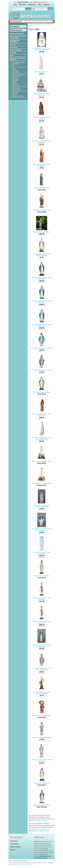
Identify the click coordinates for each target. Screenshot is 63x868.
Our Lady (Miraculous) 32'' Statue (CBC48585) (42, 272)
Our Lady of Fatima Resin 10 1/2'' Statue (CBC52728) (42, 432)
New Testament (16, 90)
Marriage (14, 82)
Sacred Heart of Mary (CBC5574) (42, 732)
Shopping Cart (32, 5)
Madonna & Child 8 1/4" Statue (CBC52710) (42, 136)
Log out (13, 850)
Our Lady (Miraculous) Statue (42, 386)
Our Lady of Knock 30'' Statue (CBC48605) (42, 547)
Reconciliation (16, 85)
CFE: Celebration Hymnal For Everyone (18, 37)
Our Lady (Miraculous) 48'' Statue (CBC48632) (42, 319)
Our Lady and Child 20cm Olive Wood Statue (42, 409)
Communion (15, 78)
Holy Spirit (14, 94)
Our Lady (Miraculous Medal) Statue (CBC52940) (42, 249)
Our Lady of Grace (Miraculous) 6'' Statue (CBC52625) (42, 524)
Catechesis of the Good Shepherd (17, 59)
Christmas (14, 70)
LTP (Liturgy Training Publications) (18, 63)
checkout (50, 9)
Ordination (14, 83)
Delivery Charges (13, 861)
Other (12, 55)
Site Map (25, 865)
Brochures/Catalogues (17, 34)
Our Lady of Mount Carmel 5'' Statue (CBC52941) (42, 687)
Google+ (30, 865)
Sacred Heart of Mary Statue (42, 777)
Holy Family (15, 93)
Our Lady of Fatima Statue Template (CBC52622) (42, 500)
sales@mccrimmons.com (39, 2)
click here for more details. (40, 821)
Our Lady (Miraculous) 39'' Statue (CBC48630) (42, 296)
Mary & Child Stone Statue (42, 226)
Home (15, 5)
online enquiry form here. (43, 831)
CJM (13, 66)
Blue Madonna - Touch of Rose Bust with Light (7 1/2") (42, 43)
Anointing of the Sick (18, 75)
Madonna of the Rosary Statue (42, 204)
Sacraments (14, 47)
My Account (22, 5)
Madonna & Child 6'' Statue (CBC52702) (42, 89)
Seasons (13, 45)
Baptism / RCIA (16, 77)
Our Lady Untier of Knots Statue (42, 710)
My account (14, 841)
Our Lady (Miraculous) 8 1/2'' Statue (42, 342)
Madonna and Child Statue (42, 182)
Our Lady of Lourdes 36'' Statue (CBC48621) (42, 616)
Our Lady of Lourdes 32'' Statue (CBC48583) (42, 593)
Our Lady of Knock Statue (42, 570)
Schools (37, 24)
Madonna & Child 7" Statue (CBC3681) (42, 112)
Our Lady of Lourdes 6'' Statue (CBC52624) (42, 640)
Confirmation (15, 80)
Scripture (13, 53)
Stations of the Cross (18, 96)
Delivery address (16, 847)
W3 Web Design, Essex (16, 865)
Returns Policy (23, 861)
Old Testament (16, 88)
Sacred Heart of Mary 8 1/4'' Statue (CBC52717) (42, 754)
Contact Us (46, 5)
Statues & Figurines (45, 24)
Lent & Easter (15, 72)
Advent (13, 69)
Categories (31, 24)
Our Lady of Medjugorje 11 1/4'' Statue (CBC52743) (42, 663)
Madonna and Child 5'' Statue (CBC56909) (42, 159)
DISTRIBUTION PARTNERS (15, 41)
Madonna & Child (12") (42, 66)
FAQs (39, 5)
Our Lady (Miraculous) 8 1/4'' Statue (42, 364)
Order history (15, 844)
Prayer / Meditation (16, 50)
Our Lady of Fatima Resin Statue (42, 455)
